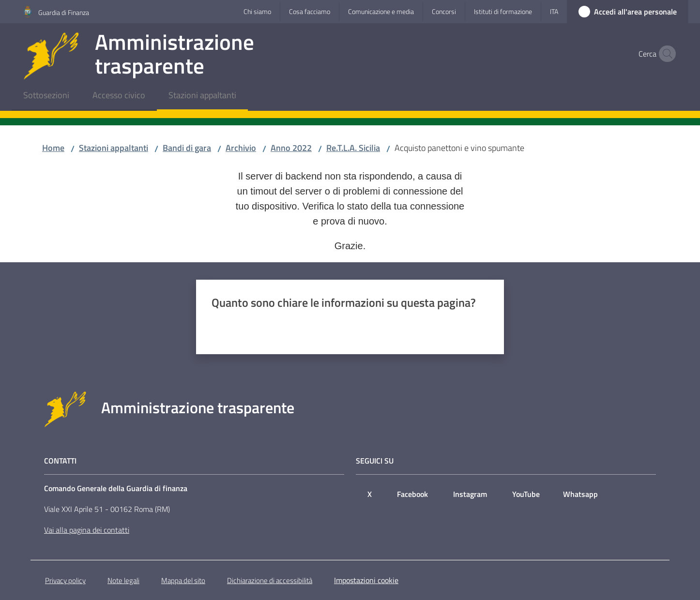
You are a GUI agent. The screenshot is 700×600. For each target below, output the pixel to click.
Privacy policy (65, 580)
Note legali (123, 580)
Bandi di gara (187, 148)
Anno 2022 (291, 148)
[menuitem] (46, 96)
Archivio (241, 148)
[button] (665, 54)
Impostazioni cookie (366, 580)
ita (554, 11)
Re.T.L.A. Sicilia (353, 148)
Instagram (470, 494)
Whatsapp (580, 494)
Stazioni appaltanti (114, 148)
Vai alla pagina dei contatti (87, 530)
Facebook (412, 494)
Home (53, 148)
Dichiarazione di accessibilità (270, 580)
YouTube (526, 494)
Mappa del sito (183, 580)
